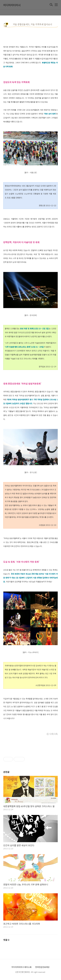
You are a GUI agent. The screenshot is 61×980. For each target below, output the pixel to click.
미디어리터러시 (12, 5)
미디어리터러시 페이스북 (22, 967)
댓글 (6, 940)
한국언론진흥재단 (42, 967)
